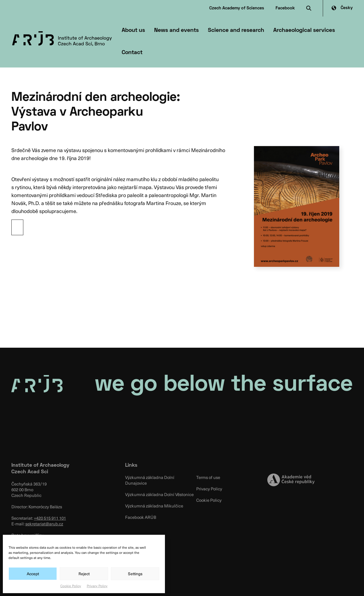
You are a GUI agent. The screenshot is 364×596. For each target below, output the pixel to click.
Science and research (236, 30)
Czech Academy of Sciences (237, 8)
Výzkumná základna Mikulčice (154, 506)
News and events (176, 30)
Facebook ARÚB (141, 517)
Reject (84, 574)
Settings (135, 574)
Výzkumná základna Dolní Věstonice (159, 494)
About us (133, 30)
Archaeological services (304, 30)
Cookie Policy (71, 586)
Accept (33, 574)
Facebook (285, 8)
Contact (132, 53)
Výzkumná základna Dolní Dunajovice (150, 480)
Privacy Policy (97, 586)
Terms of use (208, 477)
